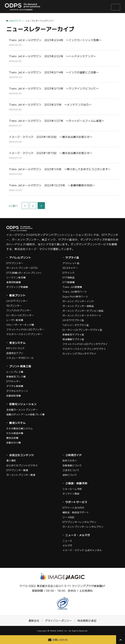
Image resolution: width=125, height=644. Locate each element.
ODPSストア (15, 21)
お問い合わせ (60, 640)
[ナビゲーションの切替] (116, 7)
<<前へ (13, 206)
